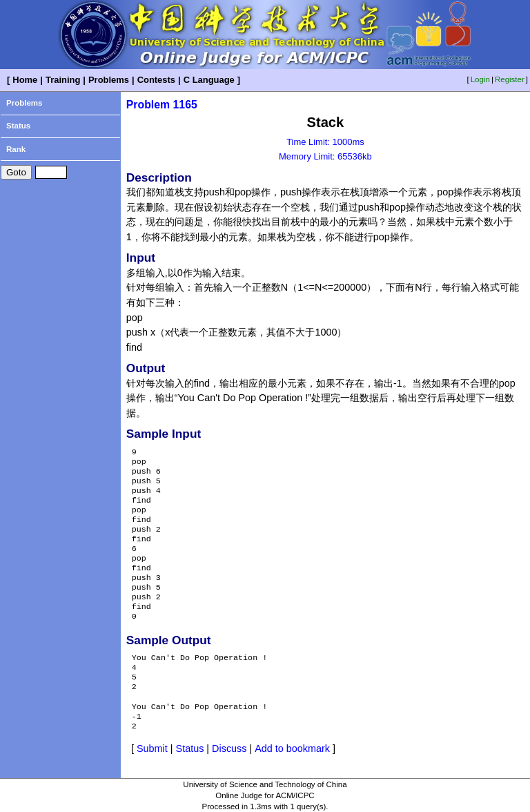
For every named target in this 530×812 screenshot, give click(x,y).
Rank (16, 149)
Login (480, 79)
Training (63, 80)
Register (510, 79)
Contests (156, 80)
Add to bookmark (292, 748)
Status (18, 126)
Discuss (229, 748)
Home (25, 80)
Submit (152, 748)
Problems (109, 80)
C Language (209, 80)
